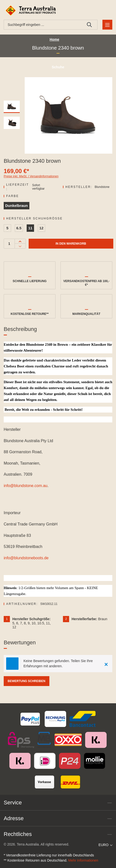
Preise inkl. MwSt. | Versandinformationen (31, 176)
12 (42, 228)
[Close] (106, 664)
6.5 (19, 228)
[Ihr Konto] (95, 10)
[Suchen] (89, 25)
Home (54, 39)
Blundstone (102, 187)
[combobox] (43, 25)
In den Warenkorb (71, 244)
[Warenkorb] (106, 10)
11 (30, 228)
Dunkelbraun (17, 206)
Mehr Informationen (83, 860)
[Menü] (107, 25)
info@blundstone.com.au (26, 486)
